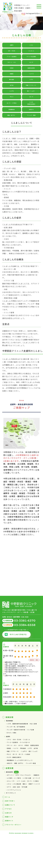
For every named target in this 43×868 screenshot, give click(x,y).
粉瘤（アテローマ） (31, 85)
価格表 (20, 792)
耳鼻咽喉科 (10, 722)
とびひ (31, 80)
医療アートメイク (14, 813)
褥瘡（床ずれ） (12, 116)
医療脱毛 (10, 799)
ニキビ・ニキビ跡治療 (16, 809)
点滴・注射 (34, 813)
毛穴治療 (10, 816)
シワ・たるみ (12, 806)
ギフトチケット (12, 820)
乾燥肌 (12, 74)
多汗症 (12, 85)
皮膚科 (12, 45)
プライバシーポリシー (15, 856)
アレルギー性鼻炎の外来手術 (18, 733)
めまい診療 (11, 729)
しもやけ (12, 91)
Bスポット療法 (13, 736)
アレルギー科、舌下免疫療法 (29, 729)
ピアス (25, 813)
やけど (12, 97)
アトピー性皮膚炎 (12, 57)
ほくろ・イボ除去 (12, 104)
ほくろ (31, 97)
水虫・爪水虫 (12, 51)
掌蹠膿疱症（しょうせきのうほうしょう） (23, 775)
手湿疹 (12, 68)
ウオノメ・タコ (12, 62)
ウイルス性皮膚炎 (31, 57)
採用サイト (10, 851)
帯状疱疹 (12, 80)
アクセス (9, 838)
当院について (11, 833)
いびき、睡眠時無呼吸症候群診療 (20, 726)
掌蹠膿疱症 (12, 110)
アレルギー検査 (31, 116)
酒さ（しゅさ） (31, 91)
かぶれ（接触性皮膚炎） (31, 104)
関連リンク (10, 847)
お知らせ (9, 842)
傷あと (29, 809)
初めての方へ (11, 829)
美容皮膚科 (10, 792)
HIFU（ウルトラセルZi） (27, 795)
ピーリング (23, 802)
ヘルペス (31, 74)
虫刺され (31, 110)
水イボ (31, 62)
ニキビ (31, 45)
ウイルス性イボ (29, 747)
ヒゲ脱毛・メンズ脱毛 (24, 799)
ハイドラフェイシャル (24, 816)
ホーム (8, 824)
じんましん (31, 51)
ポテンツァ (11, 795)
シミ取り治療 (12, 802)
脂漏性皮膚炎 (31, 68)
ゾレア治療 (36, 733)
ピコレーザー (35, 802)
